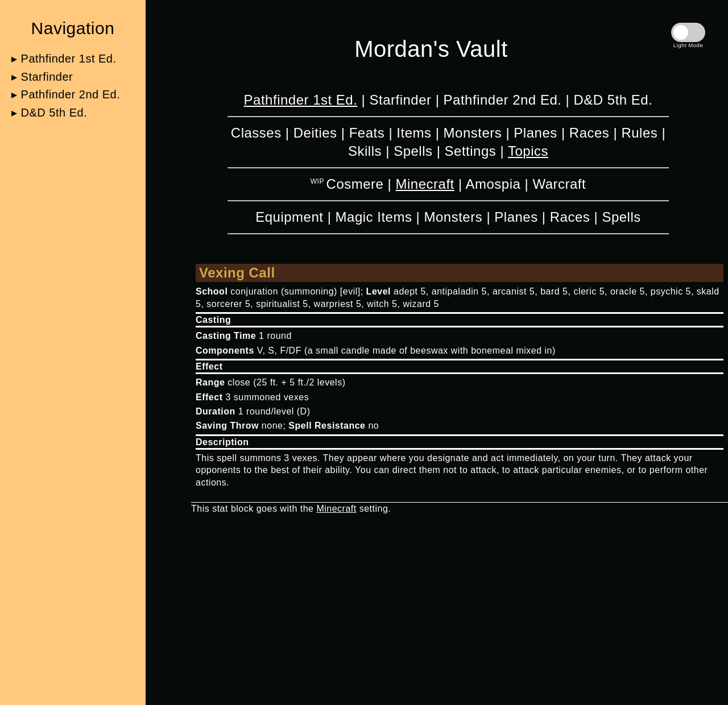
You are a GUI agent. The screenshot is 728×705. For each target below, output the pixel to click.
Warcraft (559, 184)
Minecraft (425, 184)
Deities (315, 133)
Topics (528, 151)
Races (590, 133)
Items (414, 133)
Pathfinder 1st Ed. (301, 100)
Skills (365, 151)
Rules (639, 133)
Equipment (289, 217)
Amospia (493, 184)
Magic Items (374, 217)
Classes (256, 133)
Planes (535, 133)
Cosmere (355, 184)
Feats (367, 133)
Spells (413, 151)
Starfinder (400, 100)
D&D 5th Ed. (613, 100)
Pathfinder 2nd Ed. (503, 100)
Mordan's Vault (431, 49)
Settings (471, 151)
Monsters (473, 133)
